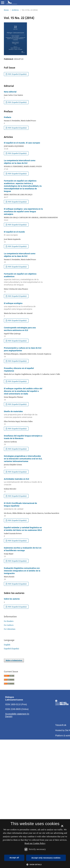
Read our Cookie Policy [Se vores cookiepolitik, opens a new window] (35, 843)
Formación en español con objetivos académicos (23, 279)
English (7, 645)
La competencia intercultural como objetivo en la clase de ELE (20, 162)
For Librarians (10, 629)
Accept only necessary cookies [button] (46, 858)
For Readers (9, 621)
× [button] (62, 827)
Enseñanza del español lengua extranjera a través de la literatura (23, 437)
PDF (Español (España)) (17, 74)
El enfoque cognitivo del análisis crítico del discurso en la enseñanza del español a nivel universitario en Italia (23, 391)
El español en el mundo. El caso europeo (22, 143)
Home (6, 10)
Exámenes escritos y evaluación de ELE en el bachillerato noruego (23, 549)
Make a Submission (14, 660)
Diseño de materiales (23, 414)
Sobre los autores (12, 599)
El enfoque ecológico (23, 306)
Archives (15, 10)
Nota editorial (10, 92)
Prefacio (8, 117)
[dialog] (35, 844)
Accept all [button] (14, 858)
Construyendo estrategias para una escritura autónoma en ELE (20, 329)
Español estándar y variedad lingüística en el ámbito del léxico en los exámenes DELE (23, 529)
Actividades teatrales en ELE (23, 482)
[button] (35, 865)
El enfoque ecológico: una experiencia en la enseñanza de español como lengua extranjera (23, 211)
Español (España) (11, 649)
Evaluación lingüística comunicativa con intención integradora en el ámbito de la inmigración (22, 571)
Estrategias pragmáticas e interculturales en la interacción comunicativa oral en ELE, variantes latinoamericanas (23, 459)
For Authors (9, 625)
